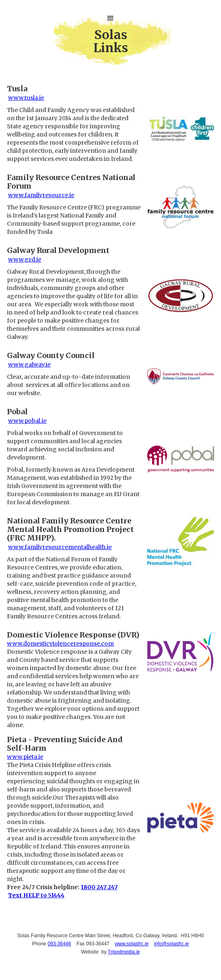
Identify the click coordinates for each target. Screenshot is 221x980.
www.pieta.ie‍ (25, 757)
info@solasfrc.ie (172, 944)
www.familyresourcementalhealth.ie (60, 547)
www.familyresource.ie (41, 195)
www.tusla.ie (26, 98)
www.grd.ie (25, 259)
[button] (110, 18)
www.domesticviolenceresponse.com (60, 644)
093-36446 (59, 944)
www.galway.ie (29, 365)
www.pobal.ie (27, 421)
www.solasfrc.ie (132, 944)
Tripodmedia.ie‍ (124, 952)
